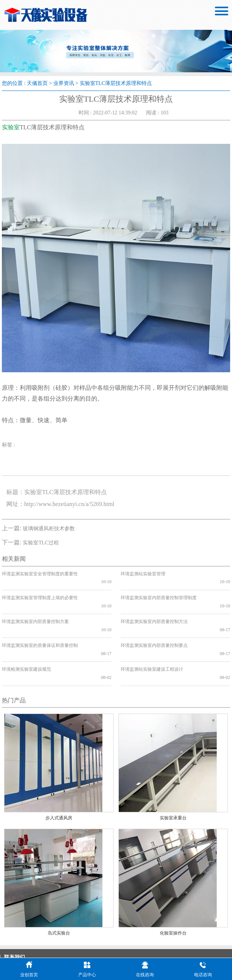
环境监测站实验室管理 (143, 574)
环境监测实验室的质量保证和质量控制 (40, 622)
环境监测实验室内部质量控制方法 (154, 606)
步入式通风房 (59, 778)
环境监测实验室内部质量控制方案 (35, 606)
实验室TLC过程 (41, 543)
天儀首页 (37, 83)
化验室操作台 (173, 893)
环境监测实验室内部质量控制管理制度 (159, 589)
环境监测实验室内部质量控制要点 (154, 622)
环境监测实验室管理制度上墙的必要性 (40, 589)
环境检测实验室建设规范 (26, 637)
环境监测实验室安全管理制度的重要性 (40, 574)
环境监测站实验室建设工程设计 (152, 637)
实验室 (11, 127)
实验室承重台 (173, 778)
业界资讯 (64, 83)
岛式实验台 (59, 893)
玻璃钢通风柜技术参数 (49, 529)
